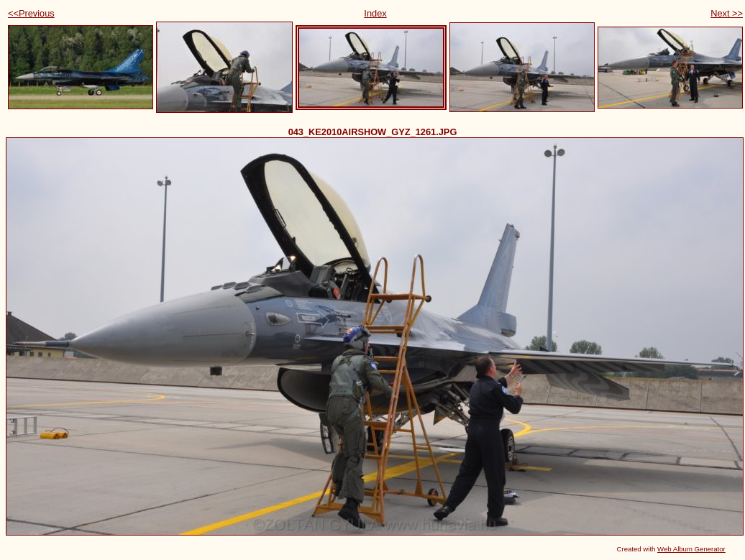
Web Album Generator (691, 549)
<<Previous (31, 13)
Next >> (727, 13)
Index (375, 13)
